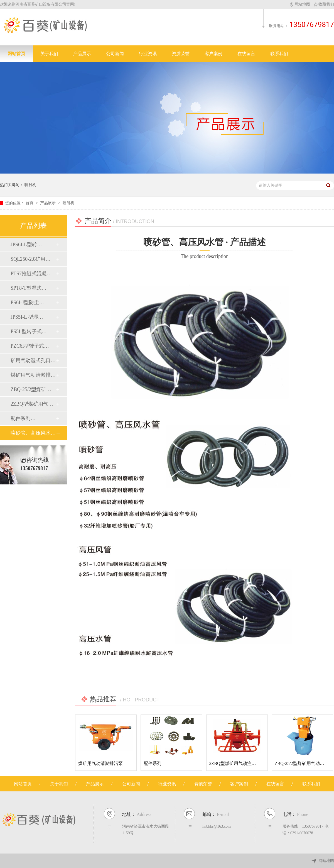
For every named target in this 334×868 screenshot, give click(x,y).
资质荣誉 (181, 54)
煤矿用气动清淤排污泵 (100, 763)
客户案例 (213, 54)
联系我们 (279, 54)
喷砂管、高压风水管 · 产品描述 (205, 249)
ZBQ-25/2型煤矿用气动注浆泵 (304, 763)
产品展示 (82, 54)
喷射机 (30, 185)
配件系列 (153, 763)
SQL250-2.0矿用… (31, 259)
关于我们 (49, 54)
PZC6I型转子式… (30, 346)
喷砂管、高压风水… (33, 433)
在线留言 (246, 54)
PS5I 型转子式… (29, 331)
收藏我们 (324, 4)
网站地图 (300, 4)
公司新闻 (115, 54)
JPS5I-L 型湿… (27, 317)
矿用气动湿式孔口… (33, 360)
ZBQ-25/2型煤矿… (31, 389)
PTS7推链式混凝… (31, 274)
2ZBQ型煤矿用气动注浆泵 (235, 763)
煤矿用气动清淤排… (33, 375)
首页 (30, 203)
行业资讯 (148, 54)
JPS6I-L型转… (26, 245)
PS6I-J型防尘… (27, 303)
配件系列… (23, 418)
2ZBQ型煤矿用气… (32, 404)
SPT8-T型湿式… (29, 288)
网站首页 (16, 54)
